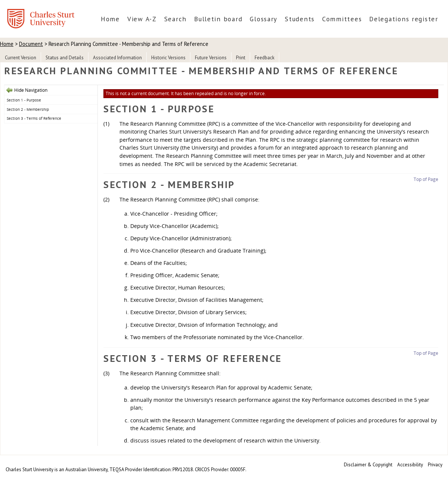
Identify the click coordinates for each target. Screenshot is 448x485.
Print (241, 58)
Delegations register (404, 19)
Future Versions (211, 58)
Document (31, 44)
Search (175, 19)
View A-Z (142, 19)
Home (110, 19)
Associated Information (117, 58)
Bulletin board (218, 19)
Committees (342, 19)
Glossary (264, 19)
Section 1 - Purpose (24, 100)
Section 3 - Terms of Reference (34, 118)
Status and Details (65, 58)
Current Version (21, 58)
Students (300, 19)
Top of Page (426, 179)
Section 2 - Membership (28, 109)
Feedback (265, 58)
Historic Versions (168, 58)
